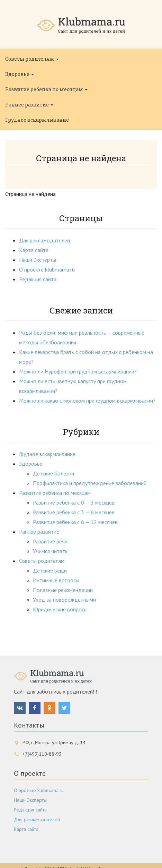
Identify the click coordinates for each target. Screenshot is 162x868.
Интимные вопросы (56, 580)
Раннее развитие (29, 105)
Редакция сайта (38, 279)
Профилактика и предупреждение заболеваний (90, 483)
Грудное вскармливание (37, 120)
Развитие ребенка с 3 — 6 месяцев (74, 512)
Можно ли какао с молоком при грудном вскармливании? (87, 401)
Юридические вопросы (60, 609)
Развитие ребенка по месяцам (46, 89)
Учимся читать (50, 551)
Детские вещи (50, 570)
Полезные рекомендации (63, 590)
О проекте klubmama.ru (47, 269)
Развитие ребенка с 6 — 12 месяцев (75, 522)
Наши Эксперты (38, 260)
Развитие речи (50, 541)
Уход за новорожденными (64, 600)
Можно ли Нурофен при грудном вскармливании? (78, 371)
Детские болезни (53, 473)
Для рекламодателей (44, 240)
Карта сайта (34, 250)
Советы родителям (32, 59)
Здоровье (20, 74)
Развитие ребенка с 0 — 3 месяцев (74, 502)
